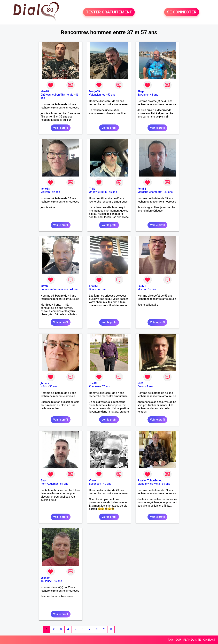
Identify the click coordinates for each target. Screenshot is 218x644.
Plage (141, 91)
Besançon (95, 484)
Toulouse (46, 581)
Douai (93, 289)
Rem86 (142, 189)
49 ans (107, 484)
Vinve (92, 480)
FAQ (170, 640)
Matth (44, 286)
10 (111, 629)
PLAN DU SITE (192, 640)
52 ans (56, 192)
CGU (178, 640)
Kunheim (94, 386)
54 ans (64, 484)
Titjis (92, 189)
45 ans (113, 192)
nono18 (45, 189)
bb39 (141, 383)
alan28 (45, 91)
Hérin (44, 386)
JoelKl (93, 383)
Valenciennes (97, 95)
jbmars (45, 383)
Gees (44, 480)
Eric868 (94, 286)
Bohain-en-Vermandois (54, 289)
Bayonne (143, 95)
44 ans (149, 386)
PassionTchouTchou (150, 480)
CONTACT (209, 640)
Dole (140, 386)
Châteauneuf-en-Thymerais (57, 95)
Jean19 (45, 578)
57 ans (106, 386)
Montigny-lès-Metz (149, 484)
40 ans (102, 289)
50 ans (111, 95)
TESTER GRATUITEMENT (109, 12)
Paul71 (142, 286)
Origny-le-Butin (98, 192)
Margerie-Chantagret (150, 192)
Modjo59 (94, 91)
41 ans (74, 289)
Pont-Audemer (49, 484)
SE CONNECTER (182, 12)
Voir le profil (60, 128)
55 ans (152, 289)
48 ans (154, 95)
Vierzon (45, 192)
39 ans (169, 192)
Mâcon (142, 289)
